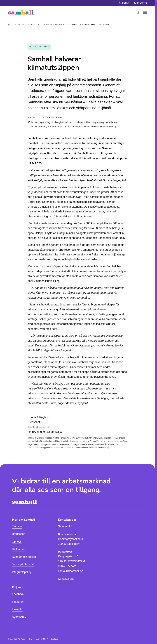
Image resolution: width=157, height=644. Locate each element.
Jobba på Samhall (23, 564)
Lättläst (124, 3)
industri (35, 122)
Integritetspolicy (22, 572)
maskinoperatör (55, 127)
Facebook (18, 594)
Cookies (54, 639)
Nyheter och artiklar (27, 25)
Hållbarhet (18, 549)
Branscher (18, 534)
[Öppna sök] (138, 12)
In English (140, 3)
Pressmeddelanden (55, 25)
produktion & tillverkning (84, 122)
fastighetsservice (63, 122)
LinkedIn (17, 609)
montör (67, 127)
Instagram (18, 602)
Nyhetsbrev (19, 617)
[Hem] (21, 12)
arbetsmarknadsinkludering (103, 127)
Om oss (17, 542)
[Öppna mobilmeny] (145, 12)
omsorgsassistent (80, 127)
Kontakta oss (66, 579)
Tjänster (17, 526)
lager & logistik (47, 122)
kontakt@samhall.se (71, 571)
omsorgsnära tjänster (107, 122)
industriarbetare (39, 127)
